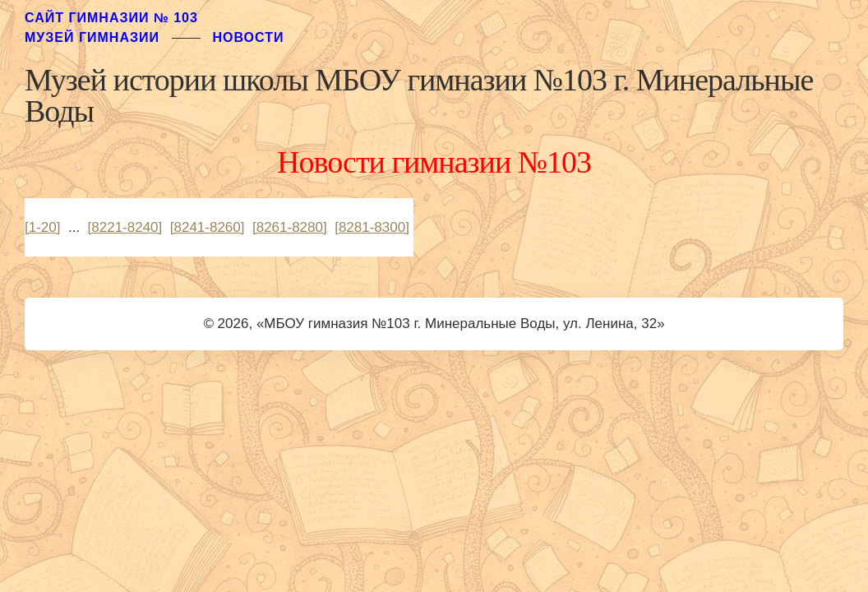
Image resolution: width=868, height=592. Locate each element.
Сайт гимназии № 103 (111, 18)
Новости (248, 37)
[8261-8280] (290, 227)
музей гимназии (92, 37)
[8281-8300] (372, 227)
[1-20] (42, 227)
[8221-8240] (125, 227)
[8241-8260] (208, 227)
